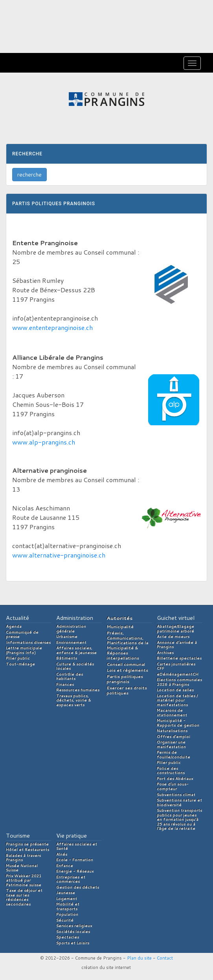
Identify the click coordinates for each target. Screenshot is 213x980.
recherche (29, 175)
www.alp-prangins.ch (44, 442)
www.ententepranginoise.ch (52, 327)
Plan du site (139, 958)
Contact (165, 958)
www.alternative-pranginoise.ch (59, 555)
